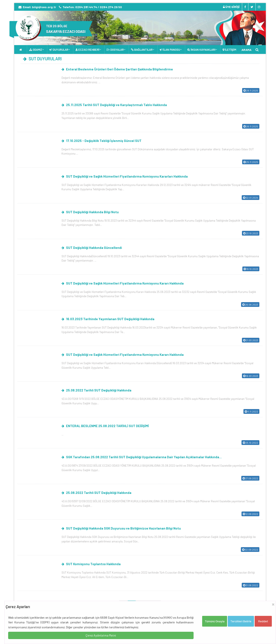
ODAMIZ (36, 50)
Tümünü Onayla (215, 621)
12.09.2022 (250, 514)
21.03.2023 (251, 340)
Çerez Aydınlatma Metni (101, 635)
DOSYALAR (115, 50)
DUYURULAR (59, 50)
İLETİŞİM (229, 50)
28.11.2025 (251, 90)
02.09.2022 (250, 550)
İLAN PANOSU (170, 50)
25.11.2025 (251, 162)
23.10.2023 (251, 233)
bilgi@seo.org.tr (44, 7)
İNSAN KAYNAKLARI (201, 50)
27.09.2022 (250, 478)
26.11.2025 (251, 126)
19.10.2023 (251, 269)
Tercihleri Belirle (241, 621)
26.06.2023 (250, 304)
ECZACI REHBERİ (87, 50)
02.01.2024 (251, 198)
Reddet (263, 621)
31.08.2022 (251, 585)
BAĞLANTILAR (142, 50)
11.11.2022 (251, 411)
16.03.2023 (251, 376)
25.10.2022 (250, 443)
